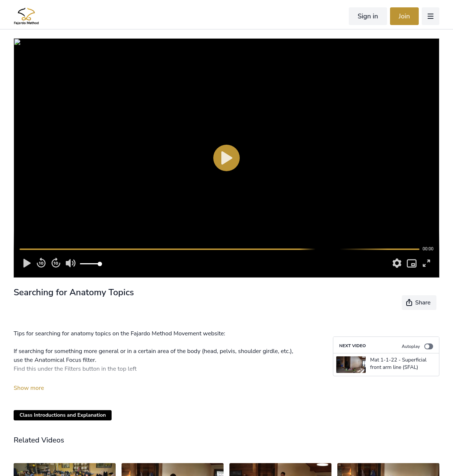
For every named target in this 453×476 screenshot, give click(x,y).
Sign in (368, 16)
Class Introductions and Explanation (63, 415)
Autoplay (417, 346)
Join (405, 16)
